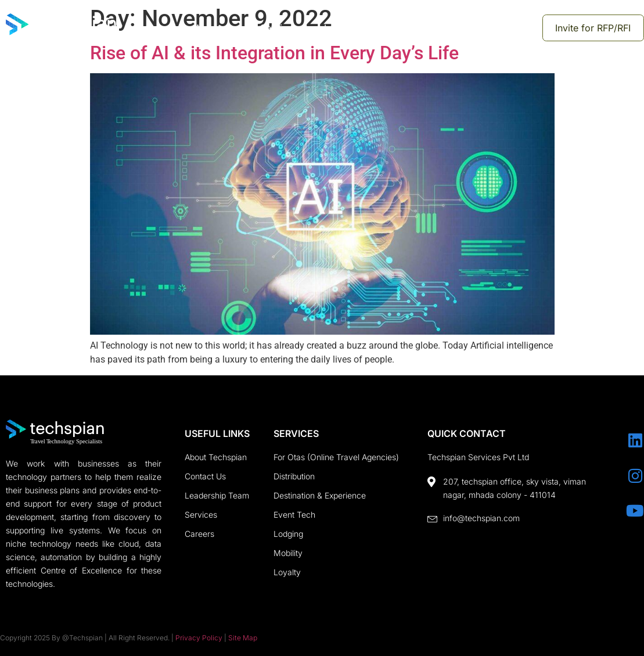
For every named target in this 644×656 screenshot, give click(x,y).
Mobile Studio (501, 28)
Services (280, 28)
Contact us (420, 28)
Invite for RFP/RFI (594, 28)
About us (216, 28)
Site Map (243, 638)
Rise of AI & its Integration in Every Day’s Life (274, 53)
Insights (348, 28)
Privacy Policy (199, 638)
